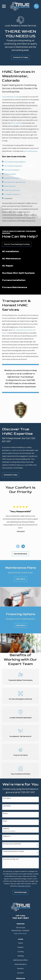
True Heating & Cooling (11, 97)
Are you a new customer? (12, 844)
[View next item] (23, 546)
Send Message (20, 892)
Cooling (20, 952)
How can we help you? (11, 859)
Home (20, 943)
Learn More (20, 579)
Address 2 (7, 836)
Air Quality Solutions (12, 194)
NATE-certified (16, 123)
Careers (20, 947)
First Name (7, 798)
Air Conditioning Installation (15, 162)
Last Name (7, 806)
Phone (5, 813)
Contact (20, 973)
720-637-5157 (20, 918)
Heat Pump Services (12, 190)
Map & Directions (20, 933)
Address (6, 829)
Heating (20, 956)
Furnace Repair (10, 174)
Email (5, 821)
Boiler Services (10, 186)
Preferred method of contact (14, 851)
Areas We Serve (20, 964)
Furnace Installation (12, 170)
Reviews (20, 968)
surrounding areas (30, 151)
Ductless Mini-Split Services (15, 182)
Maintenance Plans (12, 178)
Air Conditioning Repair (13, 166)
